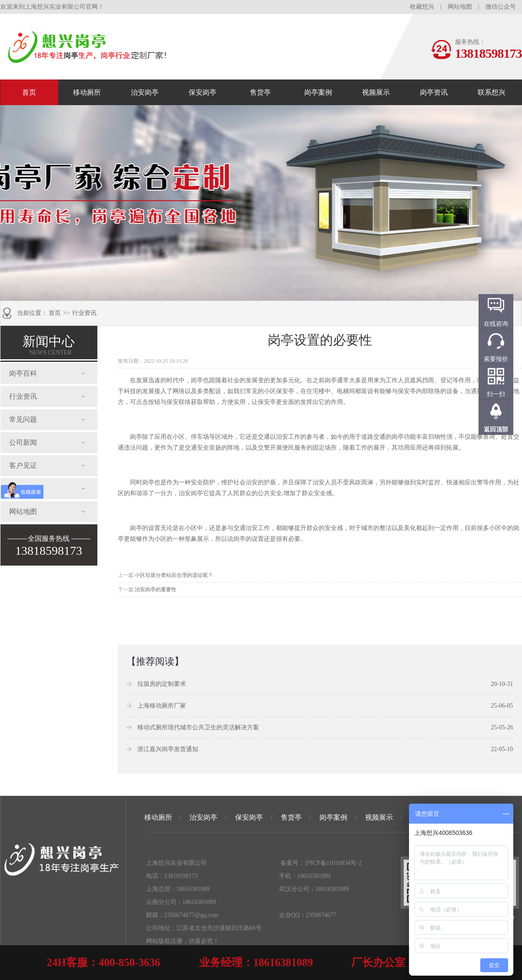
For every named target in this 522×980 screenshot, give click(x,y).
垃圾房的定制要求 (162, 684)
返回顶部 (496, 429)
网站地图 (460, 7)
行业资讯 (84, 313)
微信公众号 (501, 7)
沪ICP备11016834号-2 (333, 863)
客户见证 (23, 465)
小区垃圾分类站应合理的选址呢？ (174, 575)
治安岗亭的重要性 (156, 589)
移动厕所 (87, 92)
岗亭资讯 (434, 92)
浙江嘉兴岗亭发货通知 (168, 749)
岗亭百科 (23, 373)
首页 (29, 92)
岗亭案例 (318, 92)
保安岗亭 (203, 92)
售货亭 (260, 92)
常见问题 (23, 419)
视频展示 (376, 92)
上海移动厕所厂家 (162, 706)
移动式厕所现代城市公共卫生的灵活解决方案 (198, 727)
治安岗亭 (145, 92)
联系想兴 (492, 92)
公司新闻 (23, 442)
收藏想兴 (422, 7)
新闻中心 (49, 345)
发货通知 (23, 488)
